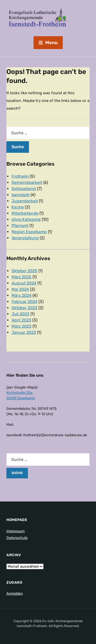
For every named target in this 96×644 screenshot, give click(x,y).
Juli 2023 (20, 314)
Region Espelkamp (29, 232)
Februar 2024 (24, 302)
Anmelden (15, 594)
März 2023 (22, 326)
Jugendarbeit (25, 201)
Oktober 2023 (24, 308)
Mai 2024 (20, 289)
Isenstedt (20, 195)
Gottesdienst (24, 189)
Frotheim (20, 176)
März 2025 (22, 277)
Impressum (15, 531)
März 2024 (22, 295)
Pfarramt (20, 226)
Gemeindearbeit (27, 182)
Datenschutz (17, 538)
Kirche (18, 207)
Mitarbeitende (25, 213)
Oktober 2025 (24, 271)
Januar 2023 (24, 332)
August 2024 (24, 283)
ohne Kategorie (26, 219)
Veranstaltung (25, 238)
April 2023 (21, 320)
